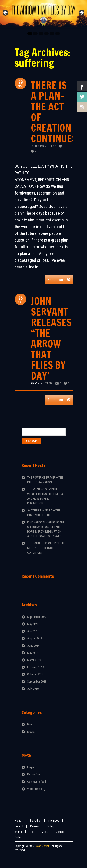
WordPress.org (36, 789)
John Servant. (43, 846)
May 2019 (33, 653)
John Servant (39, 146)
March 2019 (34, 660)
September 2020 (37, 617)
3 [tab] (41, 34)
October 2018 (35, 674)
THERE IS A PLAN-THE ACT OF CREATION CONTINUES (54, 112)
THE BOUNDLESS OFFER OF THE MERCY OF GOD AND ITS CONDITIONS (46, 548)
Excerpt (19, 826)
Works (18, 832)
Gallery (51, 826)
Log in (31, 767)
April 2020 (33, 631)
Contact (60, 832)
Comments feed (37, 782)
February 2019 (35, 667)
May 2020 (33, 624)
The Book (53, 821)
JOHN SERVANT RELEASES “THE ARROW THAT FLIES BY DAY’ (51, 338)
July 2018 (33, 689)
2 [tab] (35, 34)
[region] (43, 14)
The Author (35, 821)
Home (18, 821)
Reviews (35, 826)
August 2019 (35, 638)
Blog (53, 146)
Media (49, 383)
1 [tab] (30, 34)
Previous (6, 13)
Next (81, 13)
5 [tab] (52, 34)
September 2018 (37, 681)
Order (18, 837)
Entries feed (34, 774)
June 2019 (33, 646)
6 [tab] (58, 34)
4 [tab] (46, 34)
